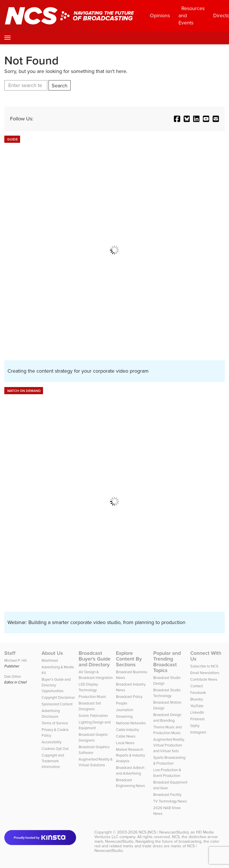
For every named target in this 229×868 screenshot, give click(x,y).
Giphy (195, 726)
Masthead (50, 660)
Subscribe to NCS (204, 666)
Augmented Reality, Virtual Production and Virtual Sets (169, 745)
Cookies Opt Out (55, 749)
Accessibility (52, 742)
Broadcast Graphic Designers (93, 737)
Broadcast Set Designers (90, 706)
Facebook (198, 693)
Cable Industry (127, 730)
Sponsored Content (57, 704)
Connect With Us (206, 656)
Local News (125, 743)
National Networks (131, 723)
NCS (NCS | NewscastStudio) (164, 832)
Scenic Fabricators (93, 716)
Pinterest (197, 719)
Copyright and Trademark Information (53, 761)
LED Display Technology (88, 687)
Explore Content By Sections (129, 659)
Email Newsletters (205, 673)
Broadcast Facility (167, 795)
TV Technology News (170, 801)
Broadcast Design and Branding (167, 718)
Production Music (92, 697)
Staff (10, 653)
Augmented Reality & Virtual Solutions (96, 762)
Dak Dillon (13, 676)
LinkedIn (197, 712)
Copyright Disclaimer (58, 697)
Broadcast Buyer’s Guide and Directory (95, 659)
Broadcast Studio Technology (167, 693)
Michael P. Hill (15, 660)
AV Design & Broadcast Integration (96, 675)
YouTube (197, 706)
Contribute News (204, 679)
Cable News (126, 736)
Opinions (160, 16)
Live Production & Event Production (167, 773)
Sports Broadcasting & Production (169, 760)
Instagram (198, 732)
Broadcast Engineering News (130, 783)
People (122, 703)
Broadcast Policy (129, 697)
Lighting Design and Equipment (95, 725)
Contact (197, 686)
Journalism (125, 710)
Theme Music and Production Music (167, 730)
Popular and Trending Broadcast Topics (167, 662)
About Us (52, 653)
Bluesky (197, 699)
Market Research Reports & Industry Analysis (130, 755)
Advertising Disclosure (51, 714)
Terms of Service (55, 723)
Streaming (124, 716)
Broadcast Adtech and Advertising (130, 770)
